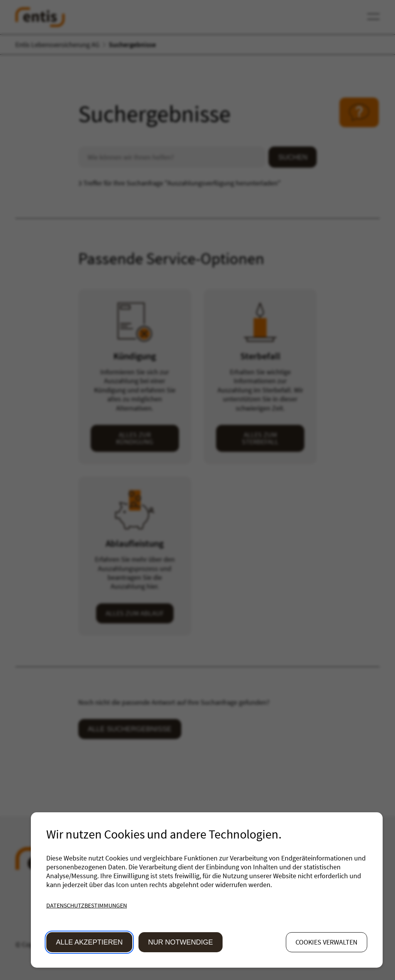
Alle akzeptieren (89, 942)
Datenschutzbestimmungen (87, 905)
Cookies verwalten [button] (327, 942)
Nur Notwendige (181, 942)
